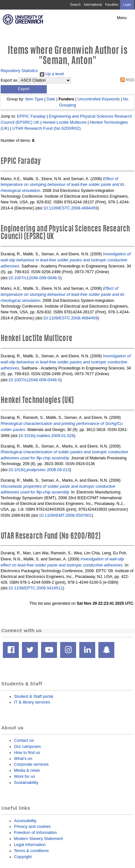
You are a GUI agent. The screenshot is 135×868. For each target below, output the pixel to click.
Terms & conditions (31, 851)
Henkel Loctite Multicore (65, 122)
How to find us (27, 752)
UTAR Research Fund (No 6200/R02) (47, 128)
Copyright (23, 857)
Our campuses (27, 746)
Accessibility (25, 821)
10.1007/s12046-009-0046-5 (34, 278)
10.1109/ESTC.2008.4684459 (70, 208)
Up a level (52, 74)
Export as (9, 80)
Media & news (27, 770)
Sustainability (26, 782)
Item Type (34, 99)
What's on (23, 759)
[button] (24, 89)
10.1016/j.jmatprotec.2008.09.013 (39, 470)
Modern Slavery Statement (38, 839)
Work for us (25, 776)
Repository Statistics (19, 71)
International (93, 5)
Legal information (30, 845)
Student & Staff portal (34, 696)
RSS (126, 80)
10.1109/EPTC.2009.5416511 (36, 588)
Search (75, 5)
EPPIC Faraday (31, 116)
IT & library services (32, 702)
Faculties (112, 5)
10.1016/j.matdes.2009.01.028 (46, 436)
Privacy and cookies (32, 826)
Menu (122, 18)
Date (51, 99)
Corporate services (31, 764)
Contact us (24, 740)
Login (127, 5)
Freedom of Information (35, 832)
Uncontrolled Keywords (99, 99)
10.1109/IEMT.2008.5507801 (65, 515)
